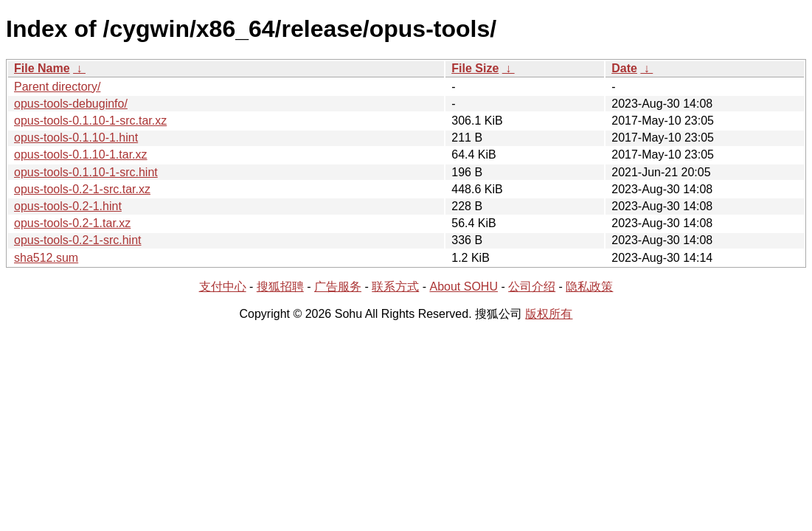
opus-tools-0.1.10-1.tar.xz (81, 155)
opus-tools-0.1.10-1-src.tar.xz (90, 121)
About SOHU (463, 287)
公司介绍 (532, 287)
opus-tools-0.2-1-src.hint (78, 240)
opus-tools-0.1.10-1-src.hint (86, 172)
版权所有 (549, 314)
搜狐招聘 (280, 287)
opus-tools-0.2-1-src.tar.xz (82, 189)
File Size (475, 68)
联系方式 (395, 287)
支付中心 (223, 287)
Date (624, 68)
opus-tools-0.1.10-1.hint (76, 138)
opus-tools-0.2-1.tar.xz (72, 223)
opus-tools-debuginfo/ (71, 104)
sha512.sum (46, 258)
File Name (42, 68)
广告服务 (338, 287)
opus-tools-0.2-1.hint (68, 206)
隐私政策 (589, 287)
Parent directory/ (57, 87)
